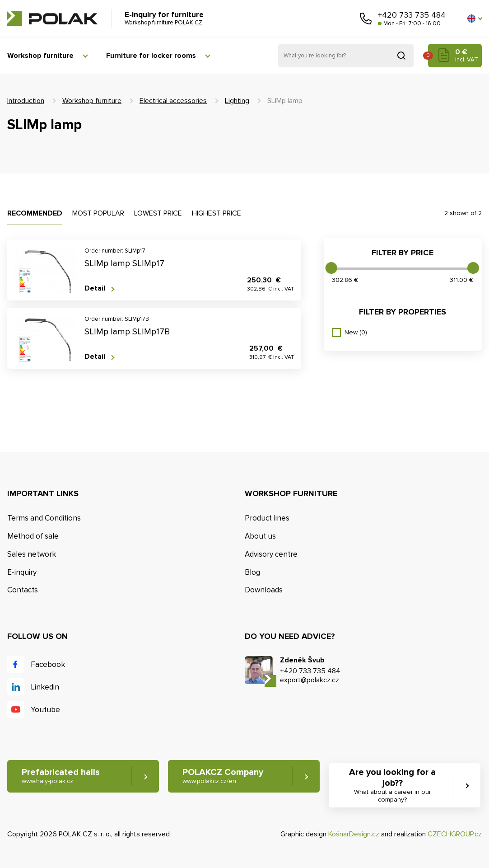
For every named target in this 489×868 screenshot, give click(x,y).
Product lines (267, 518)
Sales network (32, 554)
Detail (95, 289)
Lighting (237, 101)
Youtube (45, 710)
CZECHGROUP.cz (455, 834)
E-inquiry (22, 572)
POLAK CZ (52, 19)
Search (401, 56)
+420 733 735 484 (412, 15)
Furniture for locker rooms (151, 56)
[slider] (331, 268)
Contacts (23, 590)
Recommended (35, 213)
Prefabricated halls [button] (61, 776)
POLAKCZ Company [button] (223, 776)
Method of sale (33, 536)
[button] (475, 19)
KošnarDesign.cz (354, 834)
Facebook (48, 664)
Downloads (264, 590)
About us (260, 536)
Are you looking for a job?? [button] (392, 785)
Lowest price (158, 213)
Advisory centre (271, 554)
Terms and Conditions (44, 518)
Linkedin (45, 687)
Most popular (98, 213)
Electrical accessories (173, 101)
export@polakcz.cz (310, 680)
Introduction (26, 101)
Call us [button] (366, 19)
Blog (252, 572)
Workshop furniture (40, 56)
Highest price (217, 213)
